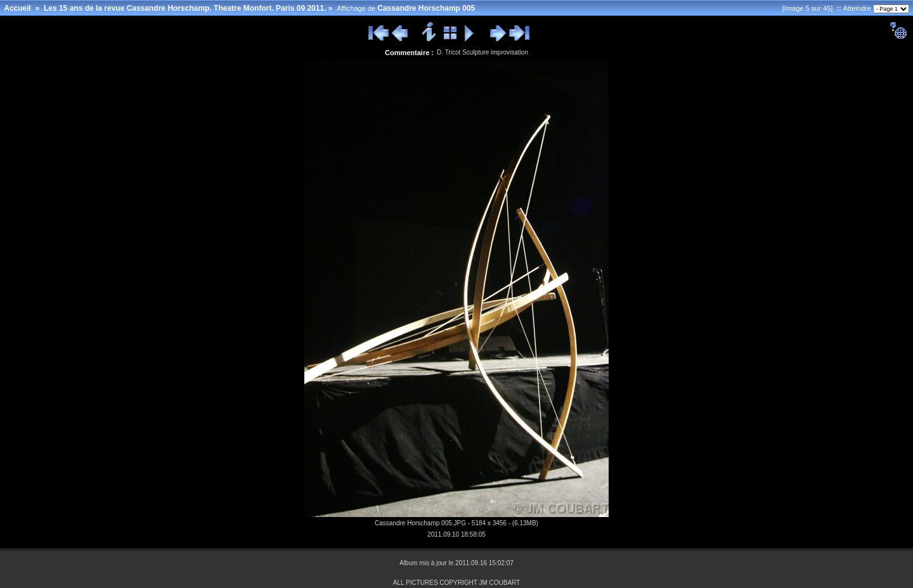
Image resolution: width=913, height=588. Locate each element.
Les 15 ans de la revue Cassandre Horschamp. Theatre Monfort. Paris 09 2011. (185, 8)
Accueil (17, 8)
